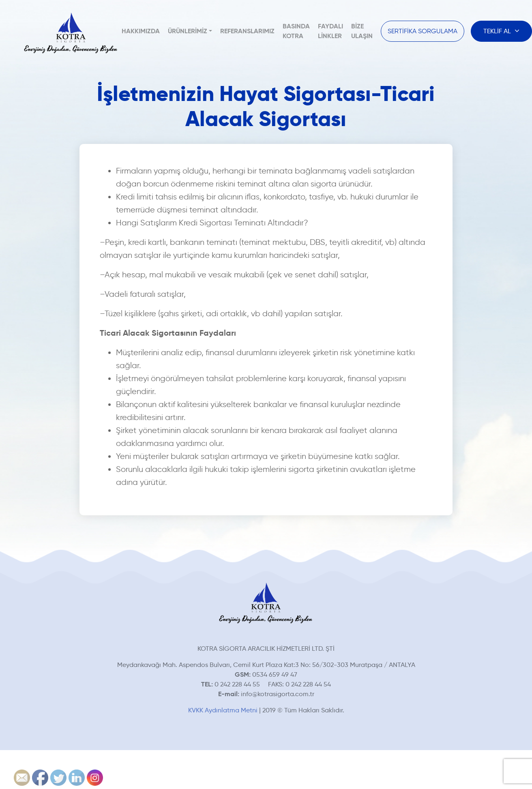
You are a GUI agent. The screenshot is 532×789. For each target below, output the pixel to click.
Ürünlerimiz (188, 31)
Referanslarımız (247, 31)
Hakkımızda (141, 31)
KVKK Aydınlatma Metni (223, 710)
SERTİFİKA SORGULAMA (423, 31)
